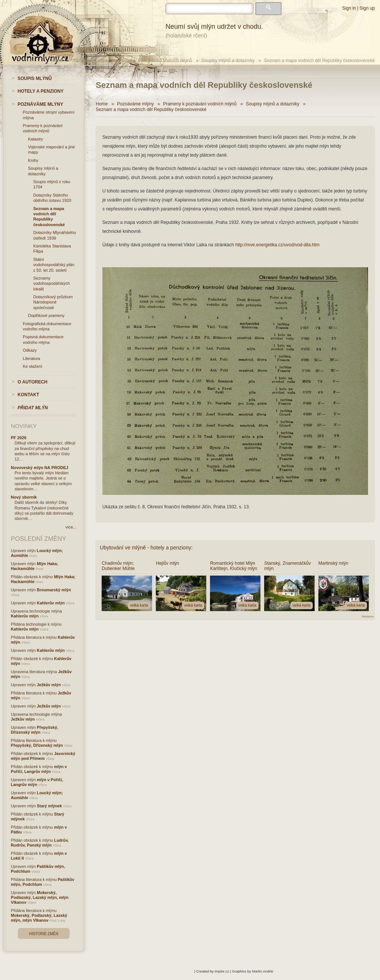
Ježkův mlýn (49, 685)
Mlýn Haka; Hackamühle (35, 566)
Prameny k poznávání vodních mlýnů (155, 61)
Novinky (24, 426)
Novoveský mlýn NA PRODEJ (40, 468)
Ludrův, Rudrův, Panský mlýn (40, 843)
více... (71, 527)
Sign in (349, 8)
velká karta (139, 605)
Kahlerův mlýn (51, 603)
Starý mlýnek (50, 806)
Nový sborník (24, 497)
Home (102, 104)
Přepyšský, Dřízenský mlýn (35, 730)
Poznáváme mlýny (91, 61)
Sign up (367, 8)
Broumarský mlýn (54, 590)
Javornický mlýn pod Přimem (43, 756)
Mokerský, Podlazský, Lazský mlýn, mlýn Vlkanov (40, 897)
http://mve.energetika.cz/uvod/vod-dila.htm (277, 245)
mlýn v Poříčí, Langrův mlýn (39, 769)
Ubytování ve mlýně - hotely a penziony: (146, 548)
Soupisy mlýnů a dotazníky (228, 61)
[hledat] (209, 9)
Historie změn (44, 934)
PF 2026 (19, 438)
